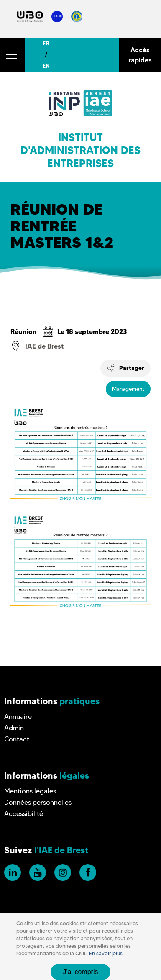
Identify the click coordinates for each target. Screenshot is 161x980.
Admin (14, 728)
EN (46, 66)
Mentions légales (30, 791)
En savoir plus (106, 953)
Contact (17, 739)
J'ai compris (81, 972)
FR (46, 43)
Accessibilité (24, 814)
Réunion (24, 331)
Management (128, 389)
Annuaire (18, 717)
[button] (13, 55)
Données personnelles (38, 802)
